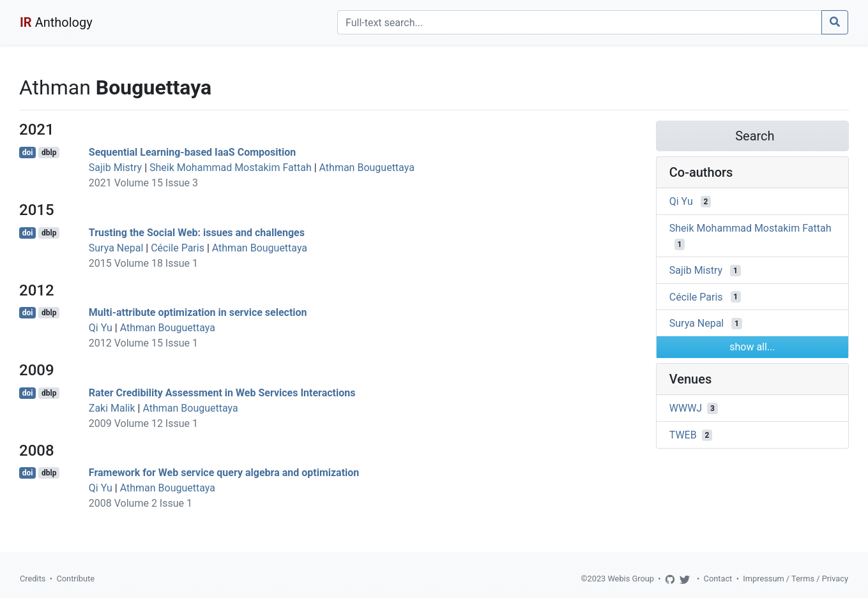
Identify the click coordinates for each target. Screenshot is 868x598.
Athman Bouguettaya (367, 168)
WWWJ (686, 408)
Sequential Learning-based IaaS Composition (192, 152)
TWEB (683, 435)
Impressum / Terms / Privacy (796, 579)
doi (28, 153)
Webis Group (631, 579)
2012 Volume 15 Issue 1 (143, 343)
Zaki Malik (112, 408)
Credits (33, 579)
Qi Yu (101, 328)
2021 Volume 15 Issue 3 (143, 183)
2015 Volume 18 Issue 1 (143, 263)
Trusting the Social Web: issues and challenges (197, 233)
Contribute (75, 579)
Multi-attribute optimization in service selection (198, 312)
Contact (718, 579)
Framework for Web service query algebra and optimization (224, 473)
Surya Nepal (116, 248)
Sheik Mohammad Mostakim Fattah (231, 168)
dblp (49, 153)
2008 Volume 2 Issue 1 (141, 503)
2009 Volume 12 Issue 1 (143, 423)
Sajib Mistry (115, 168)
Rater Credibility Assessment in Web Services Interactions (222, 393)
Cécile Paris (178, 248)
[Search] (580, 22)
